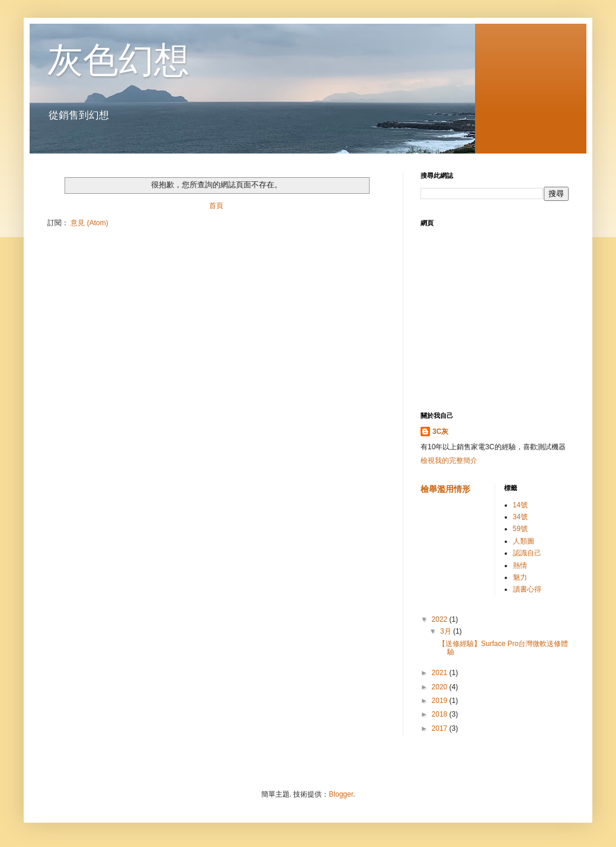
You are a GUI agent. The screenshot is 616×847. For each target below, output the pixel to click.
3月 (447, 631)
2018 (441, 714)
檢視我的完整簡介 (449, 461)
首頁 (216, 206)
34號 (520, 517)
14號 (520, 505)
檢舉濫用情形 (445, 489)
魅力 (520, 577)
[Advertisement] (495, 319)
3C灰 (440, 432)
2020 (441, 687)
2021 (441, 673)
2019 (441, 701)
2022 (441, 619)
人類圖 (524, 541)
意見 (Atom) (89, 223)
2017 (441, 728)
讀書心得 (527, 589)
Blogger (341, 794)
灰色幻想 (118, 60)
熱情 (520, 565)
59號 (520, 529)
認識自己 (527, 553)
